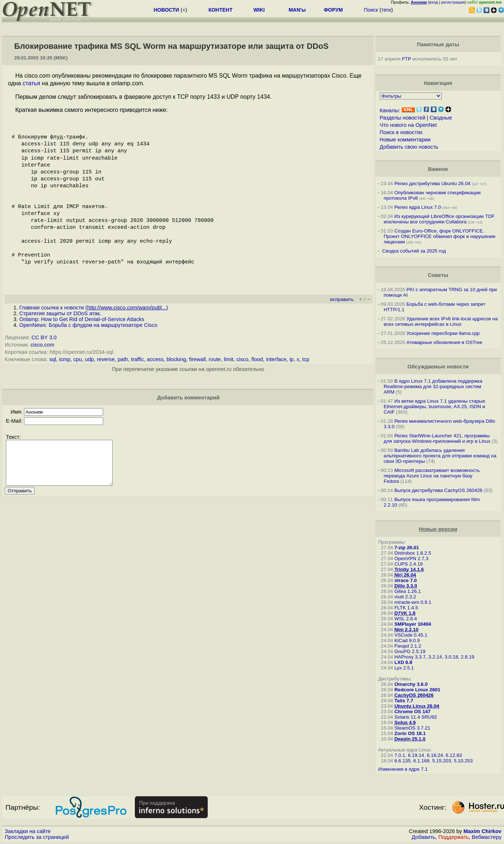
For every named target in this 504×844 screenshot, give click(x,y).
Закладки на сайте (28, 831)
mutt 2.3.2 (405, 597)
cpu (78, 359)
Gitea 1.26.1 (408, 591)
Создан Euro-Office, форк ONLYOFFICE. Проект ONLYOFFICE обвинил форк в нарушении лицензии (440, 236)
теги (386, 10)
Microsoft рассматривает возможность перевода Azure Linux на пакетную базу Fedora (432, 476)
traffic (137, 359)
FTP (407, 59)
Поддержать (454, 837)
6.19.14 (416, 755)
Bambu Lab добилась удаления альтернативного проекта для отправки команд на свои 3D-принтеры (440, 456)
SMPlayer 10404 (413, 624)
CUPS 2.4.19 (409, 564)
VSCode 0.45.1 (411, 635)
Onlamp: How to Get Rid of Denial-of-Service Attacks (82, 319)
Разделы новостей (403, 118)
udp (89, 359)
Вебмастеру (487, 837)
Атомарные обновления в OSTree (444, 342)
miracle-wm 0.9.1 (413, 602)
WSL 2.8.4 (406, 619)
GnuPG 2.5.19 (410, 651)
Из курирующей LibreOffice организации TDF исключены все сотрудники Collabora (439, 219)
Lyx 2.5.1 (404, 668)
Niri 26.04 (405, 575)
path (123, 359)
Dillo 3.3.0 (406, 586)
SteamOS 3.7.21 (412, 728)
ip (291, 359)
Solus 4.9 (405, 722)
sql (53, 359)
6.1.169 (421, 761)
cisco (242, 359)
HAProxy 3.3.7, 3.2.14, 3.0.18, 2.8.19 (434, 657)
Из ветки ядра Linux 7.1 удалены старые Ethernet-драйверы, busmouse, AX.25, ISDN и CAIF (435, 407)
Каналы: (390, 110)
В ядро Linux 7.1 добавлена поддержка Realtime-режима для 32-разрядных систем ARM (433, 386)
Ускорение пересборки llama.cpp (443, 333)
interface (276, 359)
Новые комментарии (405, 140)
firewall (198, 359)
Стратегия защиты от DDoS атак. (60, 313)
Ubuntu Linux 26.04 (417, 706)
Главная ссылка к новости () (94, 308)
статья (31, 83)
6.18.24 (435, 755)
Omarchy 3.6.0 (411, 684)
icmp (65, 359)
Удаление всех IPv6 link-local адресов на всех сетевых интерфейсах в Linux (441, 321)
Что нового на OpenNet (408, 125)
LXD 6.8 (403, 662)
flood (257, 359)
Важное (438, 169)
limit (228, 359)
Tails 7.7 (404, 701)
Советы (438, 275)
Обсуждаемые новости (438, 367)
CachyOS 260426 (414, 695)
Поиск (371, 10)
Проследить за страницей (37, 837)
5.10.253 (463, 761)
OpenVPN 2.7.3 (411, 558)
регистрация (453, 2)
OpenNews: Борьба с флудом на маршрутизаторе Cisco (88, 325)
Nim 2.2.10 (406, 630)
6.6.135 (402, 761)
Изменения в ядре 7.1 (403, 769)
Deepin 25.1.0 (410, 739)
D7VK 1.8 (405, 613)
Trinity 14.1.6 (409, 569)
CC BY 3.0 (44, 337)
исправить (342, 299)
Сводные (441, 118)
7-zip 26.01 (407, 548)
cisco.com (42, 345)
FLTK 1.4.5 (406, 608)
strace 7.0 (406, 580)
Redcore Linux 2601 (417, 690)
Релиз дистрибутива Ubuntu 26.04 (432, 183)
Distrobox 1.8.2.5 (413, 553)
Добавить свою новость (409, 147)
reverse (106, 359)
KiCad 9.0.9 (407, 640)
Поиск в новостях (401, 132)
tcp (306, 359)
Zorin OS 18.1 (410, 733)
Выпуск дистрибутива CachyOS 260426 (438, 490)
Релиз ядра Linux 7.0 (418, 207)
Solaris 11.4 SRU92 (416, 717)
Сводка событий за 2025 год (414, 251)
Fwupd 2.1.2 (408, 646)
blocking (176, 359)
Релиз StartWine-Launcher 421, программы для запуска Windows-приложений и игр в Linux (437, 438)
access (155, 359)
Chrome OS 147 (412, 712)
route (215, 359)
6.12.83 (454, 755)
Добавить (424, 837)
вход (434, 2)
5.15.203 (442, 761)
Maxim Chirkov (482, 831)
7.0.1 (400, 755)
